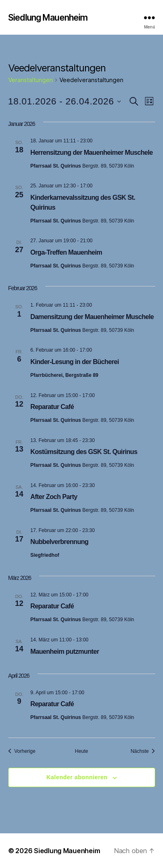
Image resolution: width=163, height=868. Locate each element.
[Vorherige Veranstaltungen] (22, 751)
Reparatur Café (52, 407)
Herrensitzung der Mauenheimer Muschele (92, 153)
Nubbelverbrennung (60, 542)
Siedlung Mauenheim (48, 18)
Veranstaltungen (31, 80)
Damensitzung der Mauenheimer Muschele (92, 317)
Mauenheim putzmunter (65, 652)
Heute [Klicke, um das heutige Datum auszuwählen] (81, 751)
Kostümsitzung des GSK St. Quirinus (84, 452)
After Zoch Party (54, 497)
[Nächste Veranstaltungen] (143, 751)
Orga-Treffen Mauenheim (66, 252)
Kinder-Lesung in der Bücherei (75, 362)
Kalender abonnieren (77, 777)
